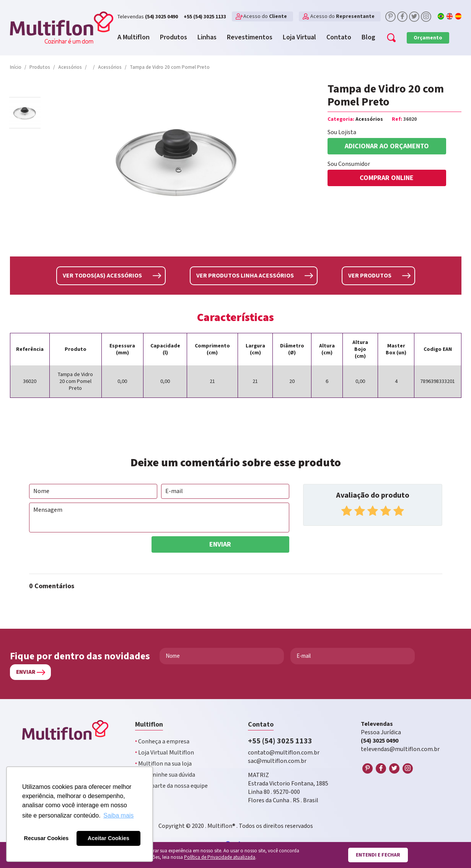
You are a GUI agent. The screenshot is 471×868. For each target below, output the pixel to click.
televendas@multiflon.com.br (400, 749)
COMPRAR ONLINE (387, 178)
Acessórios (369, 119)
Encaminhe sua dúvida (165, 775)
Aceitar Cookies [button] (108, 838)
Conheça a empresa (162, 741)
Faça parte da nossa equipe (171, 786)
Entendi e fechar (378, 855)
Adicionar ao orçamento (387, 146)
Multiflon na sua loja (163, 763)
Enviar (220, 544)
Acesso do (265, 16)
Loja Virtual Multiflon (165, 752)
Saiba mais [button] (118, 815)
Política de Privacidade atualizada (220, 857)
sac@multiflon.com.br (277, 761)
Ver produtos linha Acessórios (245, 275)
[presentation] (87, 551)
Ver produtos (370, 275)
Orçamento (428, 38)
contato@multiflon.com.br (284, 752)
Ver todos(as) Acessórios (102, 275)
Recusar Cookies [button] (46, 838)
